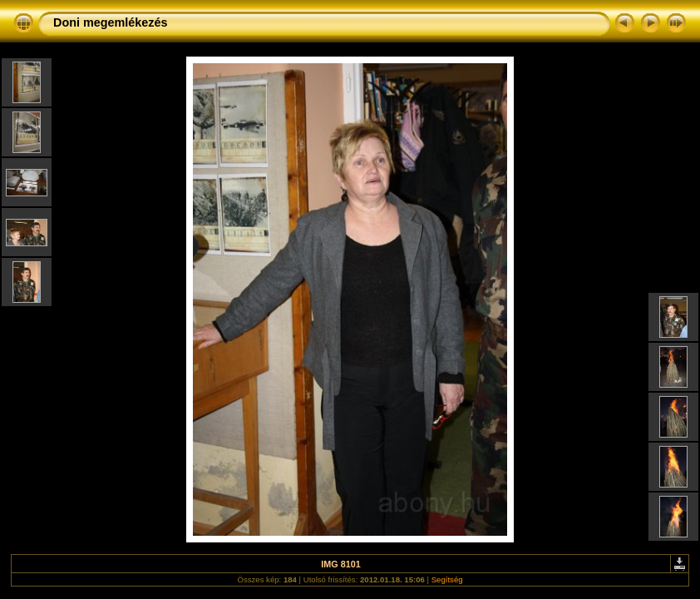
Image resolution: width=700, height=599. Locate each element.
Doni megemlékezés (111, 22)
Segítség (447, 579)
